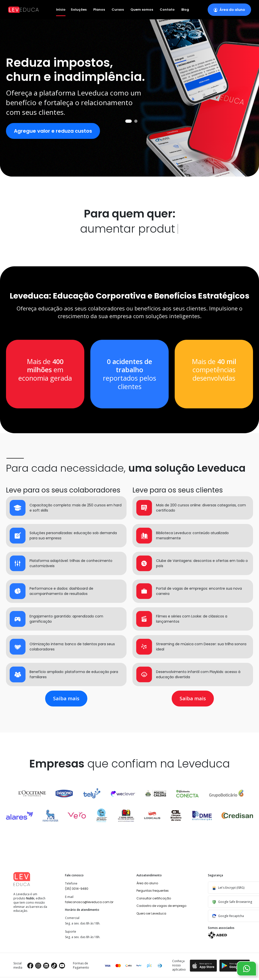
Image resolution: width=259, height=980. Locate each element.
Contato (167, 10)
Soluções (79, 10)
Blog (185, 10)
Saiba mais (66, 698)
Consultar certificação (154, 898)
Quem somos (142, 10)
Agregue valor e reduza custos (53, 131)
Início (61, 10)
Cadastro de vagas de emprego (161, 906)
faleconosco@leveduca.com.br (89, 902)
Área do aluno (147, 883)
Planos (99, 10)
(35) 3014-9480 (77, 889)
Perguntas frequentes (153, 891)
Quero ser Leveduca (151, 913)
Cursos (118, 10)
